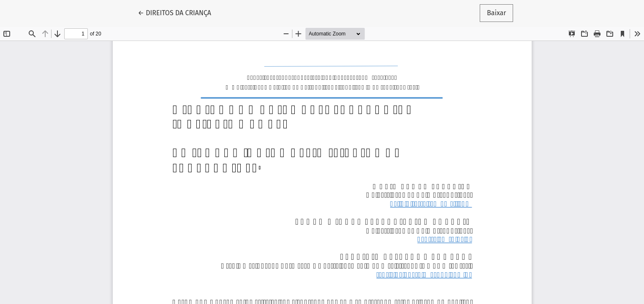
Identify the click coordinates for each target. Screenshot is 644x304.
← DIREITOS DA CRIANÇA (178, 12)
